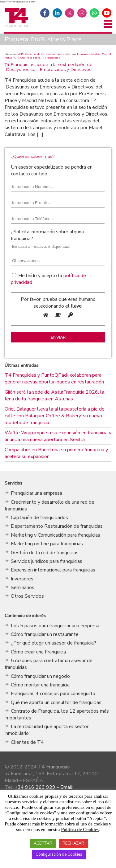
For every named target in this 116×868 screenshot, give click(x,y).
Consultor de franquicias (40, 54)
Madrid (96, 54)
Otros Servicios (27, 596)
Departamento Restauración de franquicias (57, 526)
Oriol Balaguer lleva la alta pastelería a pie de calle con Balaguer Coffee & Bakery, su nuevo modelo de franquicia (55, 416)
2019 (21, 54)
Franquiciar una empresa (37, 493)
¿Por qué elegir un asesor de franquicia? (54, 643)
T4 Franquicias (51, 58)
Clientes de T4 (27, 742)
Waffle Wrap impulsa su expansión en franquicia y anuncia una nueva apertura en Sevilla (58, 436)
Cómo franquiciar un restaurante (45, 634)
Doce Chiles (64, 54)
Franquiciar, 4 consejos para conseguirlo (53, 694)
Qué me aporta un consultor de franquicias (56, 702)
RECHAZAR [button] (73, 843)
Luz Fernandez (81, 54)
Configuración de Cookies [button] (59, 854)
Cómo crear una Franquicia (38, 652)
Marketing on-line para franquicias (47, 544)
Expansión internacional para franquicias (53, 570)
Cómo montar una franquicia (40, 685)
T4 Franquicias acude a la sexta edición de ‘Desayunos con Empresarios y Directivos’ (49, 67)
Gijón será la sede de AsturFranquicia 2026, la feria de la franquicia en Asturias (54, 395)
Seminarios (23, 588)
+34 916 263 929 (35, 787)
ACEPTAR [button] (43, 843)
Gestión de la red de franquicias (45, 553)
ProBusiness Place (28, 58)
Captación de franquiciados (39, 518)
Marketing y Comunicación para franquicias (56, 535)
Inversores (22, 579)
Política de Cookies (80, 829)
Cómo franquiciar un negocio (40, 676)
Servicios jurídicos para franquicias (47, 561)
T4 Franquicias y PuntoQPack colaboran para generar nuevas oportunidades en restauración (54, 379)
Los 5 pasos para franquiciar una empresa (55, 626)
